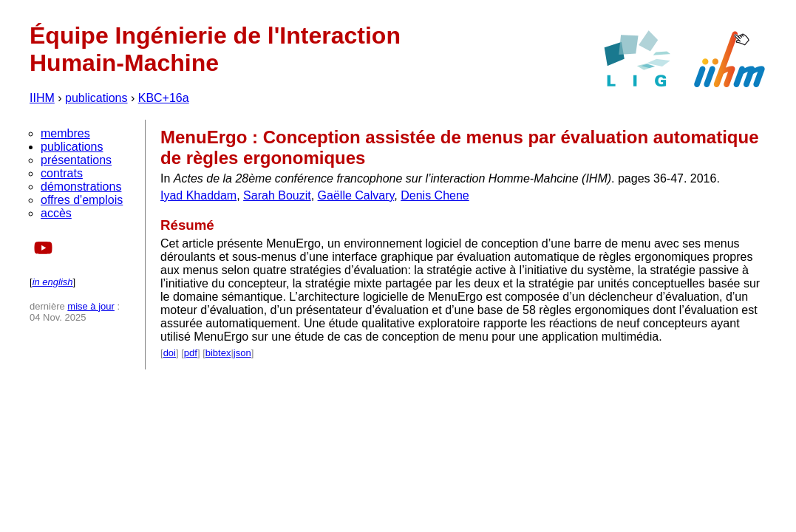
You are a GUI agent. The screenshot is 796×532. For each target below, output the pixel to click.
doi (170, 353)
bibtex (218, 353)
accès (56, 213)
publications (96, 98)
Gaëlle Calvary (356, 195)
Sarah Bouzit (277, 195)
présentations (76, 160)
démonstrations (81, 187)
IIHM (42, 98)
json (242, 353)
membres (65, 133)
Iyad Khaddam (198, 195)
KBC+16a (164, 98)
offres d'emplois (82, 200)
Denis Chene (435, 195)
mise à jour (91, 306)
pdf (191, 353)
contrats (62, 173)
